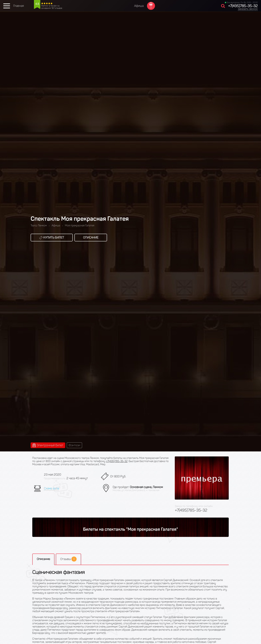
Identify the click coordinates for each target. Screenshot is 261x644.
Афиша (139, 6)
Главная (19, 6)
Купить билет (52, 238)
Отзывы (68, 559)
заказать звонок (248, 9)
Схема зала (51, 488)
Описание (91, 238)
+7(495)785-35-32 (243, 6)
